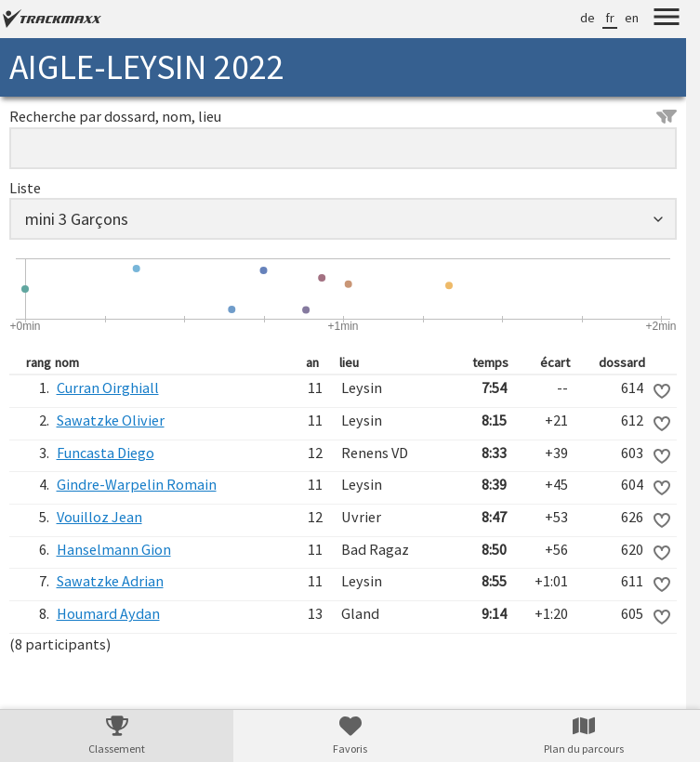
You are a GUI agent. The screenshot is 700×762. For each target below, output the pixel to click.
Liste (25, 188)
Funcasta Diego (106, 453)
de (588, 18)
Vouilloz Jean (99, 517)
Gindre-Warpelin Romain (137, 484)
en (632, 18)
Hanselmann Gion (114, 549)
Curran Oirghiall (108, 388)
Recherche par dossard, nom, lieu (343, 116)
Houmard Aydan (108, 613)
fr (610, 18)
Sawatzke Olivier (111, 420)
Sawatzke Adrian (110, 581)
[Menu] (667, 20)
